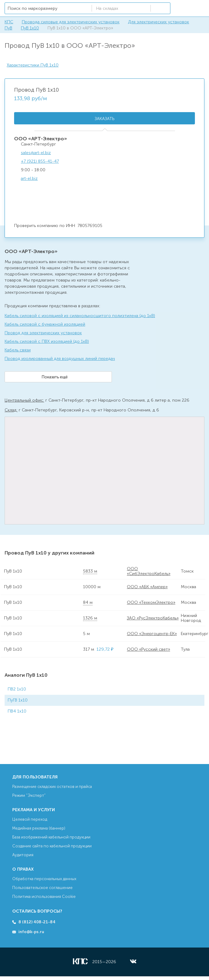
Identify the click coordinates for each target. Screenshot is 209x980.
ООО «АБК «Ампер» (147, 587)
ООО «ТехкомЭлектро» (151, 602)
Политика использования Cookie (44, 897)
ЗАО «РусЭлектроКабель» (153, 618)
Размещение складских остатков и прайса (52, 787)
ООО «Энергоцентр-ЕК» (152, 634)
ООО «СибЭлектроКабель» (149, 571)
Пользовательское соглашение (42, 888)
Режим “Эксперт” (29, 795)
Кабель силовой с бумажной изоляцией (45, 324)
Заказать (104, 119)
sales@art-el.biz (36, 153)
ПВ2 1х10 (17, 689)
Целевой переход (30, 819)
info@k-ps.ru (31, 932)
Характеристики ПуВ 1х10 (33, 65)
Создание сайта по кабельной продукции (52, 846)
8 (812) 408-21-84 (37, 922)
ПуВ (8, 28)
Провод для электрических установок (43, 333)
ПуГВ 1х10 (18, 700)
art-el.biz (29, 178)
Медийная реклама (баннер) (39, 828)
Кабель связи (18, 350)
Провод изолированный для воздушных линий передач (60, 359)
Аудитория (23, 855)
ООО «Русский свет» (148, 649)
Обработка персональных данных (44, 879)
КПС (9, 22)
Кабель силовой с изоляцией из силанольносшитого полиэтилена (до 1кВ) (80, 316)
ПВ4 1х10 (17, 711)
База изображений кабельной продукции (51, 837)
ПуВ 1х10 (30, 28)
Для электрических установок (159, 22)
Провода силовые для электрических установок (71, 22)
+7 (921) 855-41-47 (40, 161)
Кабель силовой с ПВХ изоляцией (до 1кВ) (47, 341)
